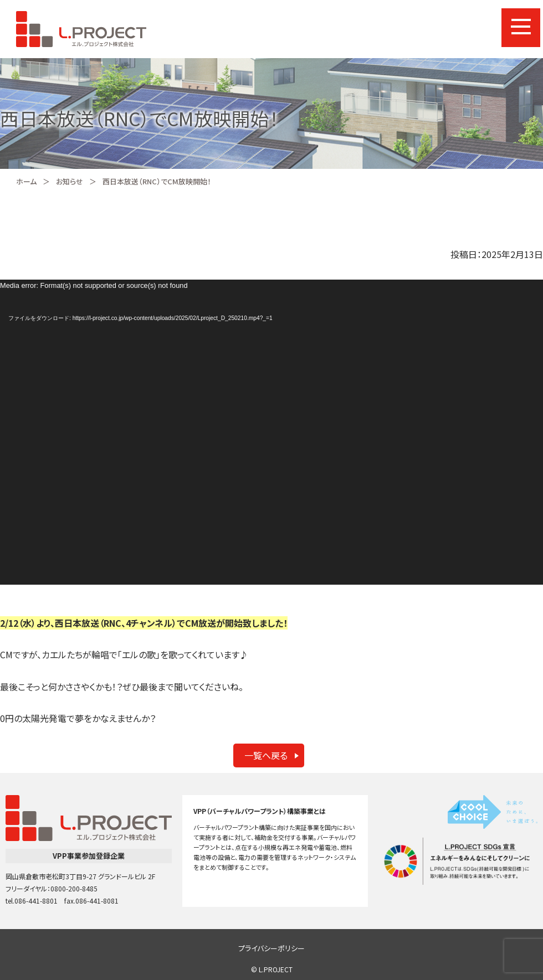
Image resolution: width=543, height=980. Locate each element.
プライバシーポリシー (271, 948)
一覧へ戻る (266, 755)
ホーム (26, 181)
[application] (271, 432)
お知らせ (70, 181)
